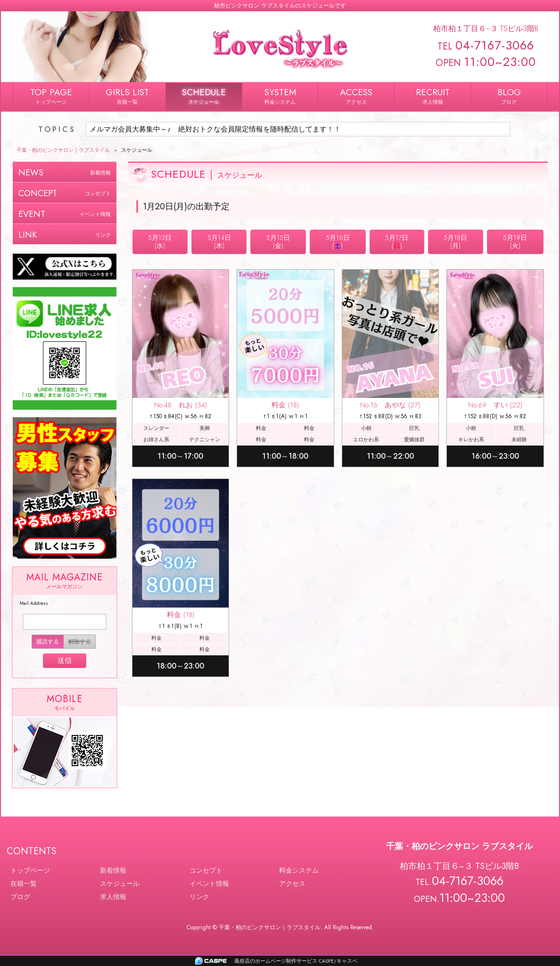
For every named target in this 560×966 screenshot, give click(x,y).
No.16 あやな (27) (390, 405)
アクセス (292, 883)
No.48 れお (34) (181, 405)
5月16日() (338, 242)
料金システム (299, 870)
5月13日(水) (160, 242)
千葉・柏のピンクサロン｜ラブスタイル (270, 927)
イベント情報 (209, 883)
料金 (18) (285, 405)
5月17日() (397, 242)
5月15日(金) (278, 242)
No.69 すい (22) (495, 405)
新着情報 (113, 870)
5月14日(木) (219, 242)
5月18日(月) (455, 242)
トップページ (30, 870)
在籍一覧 (24, 883)
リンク (199, 897)
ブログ (20, 897)
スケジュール (120, 883)
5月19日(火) (515, 242)
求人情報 (113, 897)
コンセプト (206, 870)
